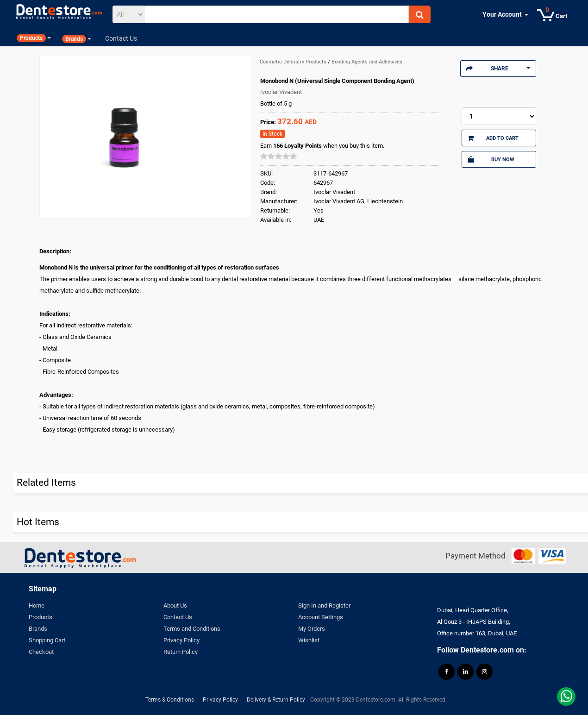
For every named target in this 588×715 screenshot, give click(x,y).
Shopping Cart (47, 640)
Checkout (41, 652)
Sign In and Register (324, 605)
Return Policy (181, 652)
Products (41, 617)
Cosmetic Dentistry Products (294, 62)
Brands (38, 629)
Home (37, 605)
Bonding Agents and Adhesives (367, 62)
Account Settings (321, 617)
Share (498, 69)
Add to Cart (493, 138)
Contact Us (178, 617)
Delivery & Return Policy (276, 700)
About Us (175, 605)
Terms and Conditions (192, 629)
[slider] (279, 156)
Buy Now (491, 159)
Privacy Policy (181, 640)
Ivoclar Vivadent (281, 92)
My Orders (312, 629)
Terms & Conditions (170, 700)
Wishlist (309, 640)
